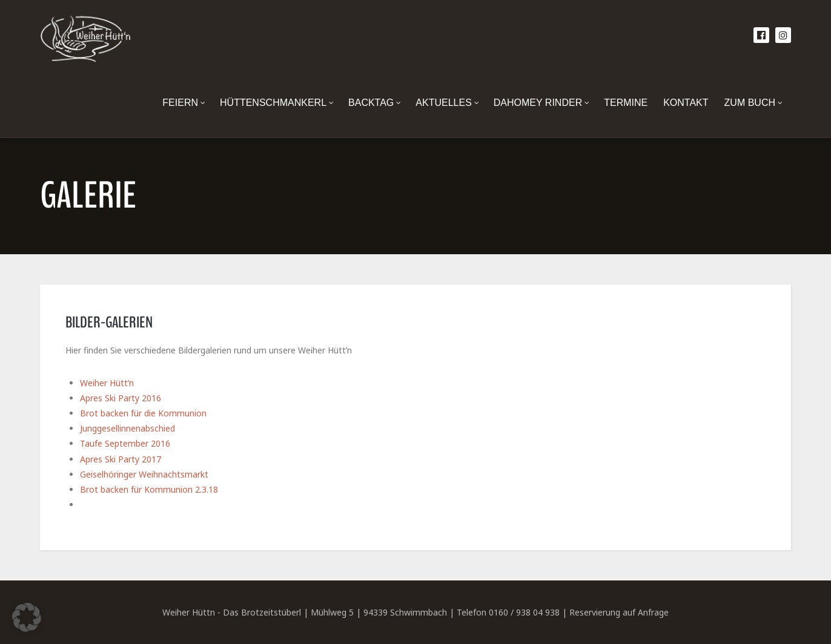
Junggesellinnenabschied (127, 428)
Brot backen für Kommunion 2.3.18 (149, 489)
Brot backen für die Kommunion (143, 413)
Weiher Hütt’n (107, 383)
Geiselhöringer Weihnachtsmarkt (144, 474)
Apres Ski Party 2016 (121, 398)
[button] (27, 617)
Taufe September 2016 (125, 443)
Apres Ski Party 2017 (121, 459)
